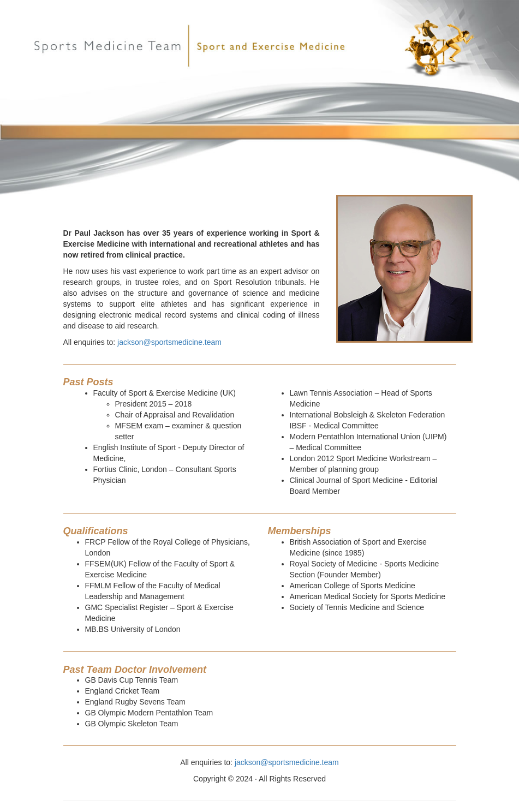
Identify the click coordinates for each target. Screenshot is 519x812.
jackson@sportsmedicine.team (169, 342)
